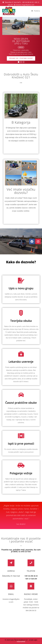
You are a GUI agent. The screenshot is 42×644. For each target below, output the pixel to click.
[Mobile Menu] (36, 11)
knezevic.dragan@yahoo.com (25, 5)
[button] (19, 62)
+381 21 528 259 (31, 579)
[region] (21, 40)
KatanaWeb (21, 641)
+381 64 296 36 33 (28, 2)
